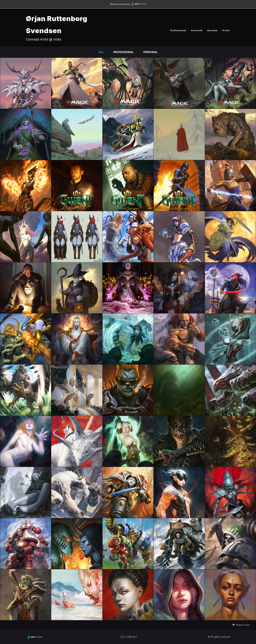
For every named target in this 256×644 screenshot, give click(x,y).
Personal (197, 30)
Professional (178, 30)
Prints (226, 30)
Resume (212, 30)
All (101, 52)
